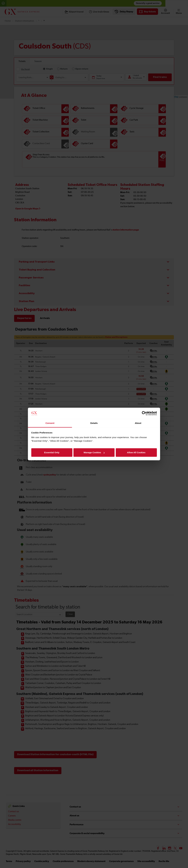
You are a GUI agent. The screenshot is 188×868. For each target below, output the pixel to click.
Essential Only (52, 452)
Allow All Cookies (136, 452)
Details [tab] (94, 423)
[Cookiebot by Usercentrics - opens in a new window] (144, 413)
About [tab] (138, 423)
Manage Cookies (94, 452)
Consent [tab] (50, 423)
